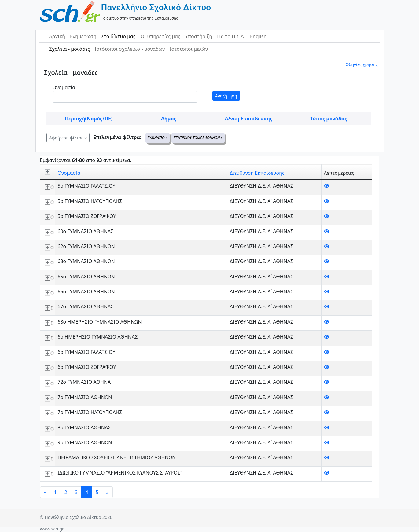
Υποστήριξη (199, 36)
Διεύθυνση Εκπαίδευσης (257, 173)
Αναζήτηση (226, 96)
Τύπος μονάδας (329, 119)
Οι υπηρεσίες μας (160, 36)
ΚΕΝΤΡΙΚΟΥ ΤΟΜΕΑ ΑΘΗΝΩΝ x (198, 138)
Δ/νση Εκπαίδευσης (249, 119)
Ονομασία (64, 87)
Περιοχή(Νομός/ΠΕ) (89, 119)
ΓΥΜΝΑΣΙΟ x (158, 138)
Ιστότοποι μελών (189, 49)
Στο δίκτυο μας (118, 36)
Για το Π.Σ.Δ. (231, 36)
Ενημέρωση (83, 36)
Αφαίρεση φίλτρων (68, 138)
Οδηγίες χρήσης (361, 64)
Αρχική (57, 36)
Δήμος (169, 119)
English (258, 36)
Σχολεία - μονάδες (70, 49)
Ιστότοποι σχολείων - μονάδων (130, 49)
